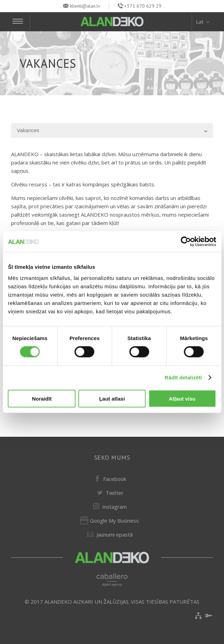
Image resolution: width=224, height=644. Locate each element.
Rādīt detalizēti (183, 377)
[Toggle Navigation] (21, 22)
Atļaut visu (182, 398)
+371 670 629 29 (143, 6)
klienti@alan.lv (85, 6)
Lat (203, 22)
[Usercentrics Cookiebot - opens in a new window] (186, 242)
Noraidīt (42, 398)
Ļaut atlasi (112, 398)
